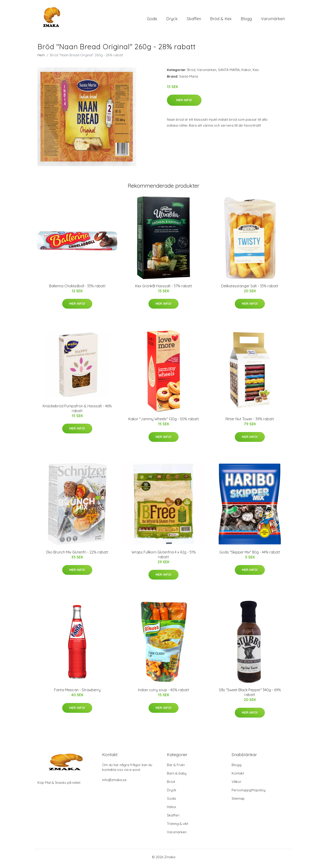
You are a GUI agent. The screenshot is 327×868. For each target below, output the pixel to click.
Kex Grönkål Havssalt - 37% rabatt (164, 289)
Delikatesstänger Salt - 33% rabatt (250, 289)
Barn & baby (177, 776)
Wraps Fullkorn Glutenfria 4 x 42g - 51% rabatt (164, 558)
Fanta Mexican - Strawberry (77, 693)
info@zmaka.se (114, 783)
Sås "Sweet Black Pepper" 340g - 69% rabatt (250, 695)
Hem (41, 58)
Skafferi (194, 20)
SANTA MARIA (229, 73)
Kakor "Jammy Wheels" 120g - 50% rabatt (164, 422)
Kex (256, 73)
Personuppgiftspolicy (249, 793)
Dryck (172, 20)
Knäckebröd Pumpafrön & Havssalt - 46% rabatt (77, 412)
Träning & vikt (178, 827)
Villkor (237, 785)
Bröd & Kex (221, 20)
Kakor (246, 73)
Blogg (246, 20)
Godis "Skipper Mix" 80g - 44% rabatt (250, 555)
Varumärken (273, 20)
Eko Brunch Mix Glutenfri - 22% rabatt (77, 555)
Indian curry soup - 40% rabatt (164, 693)
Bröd (191, 73)
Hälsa (171, 810)
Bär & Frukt (176, 768)
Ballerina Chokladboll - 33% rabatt (77, 289)
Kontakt (238, 776)
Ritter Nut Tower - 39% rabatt (250, 422)
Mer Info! (184, 103)
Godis (152, 20)
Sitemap (238, 802)
